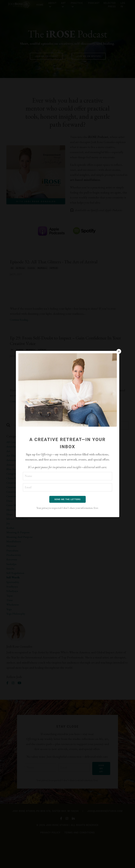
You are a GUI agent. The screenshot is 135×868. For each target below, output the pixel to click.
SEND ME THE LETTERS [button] (67, 499)
